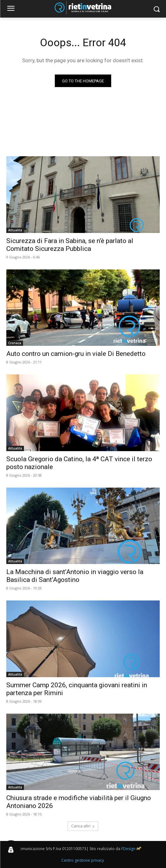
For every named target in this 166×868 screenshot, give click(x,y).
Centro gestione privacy (83, 860)
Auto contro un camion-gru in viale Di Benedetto (76, 354)
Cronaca (15, 343)
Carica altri (83, 826)
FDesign (128, 849)
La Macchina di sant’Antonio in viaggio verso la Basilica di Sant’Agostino (75, 576)
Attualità (15, 230)
